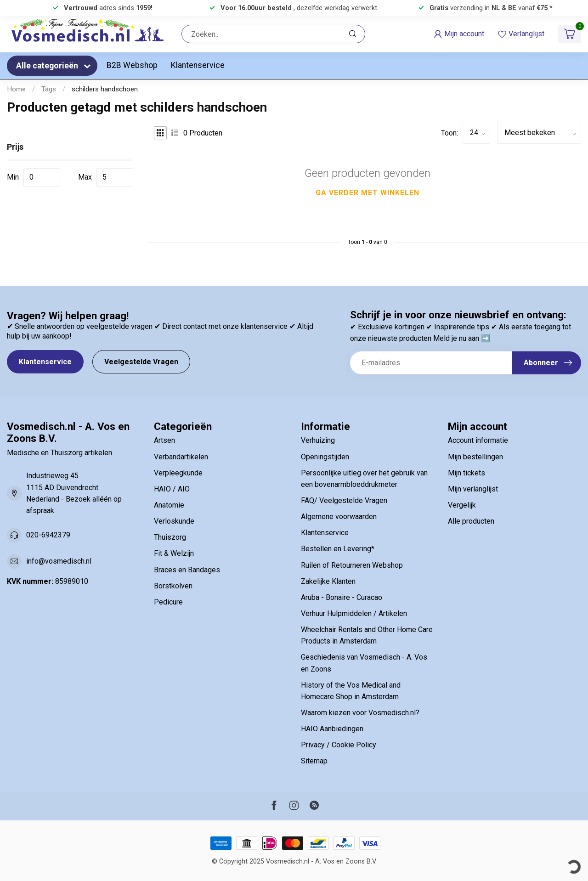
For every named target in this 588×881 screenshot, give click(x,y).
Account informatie (478, 440)
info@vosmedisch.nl (59, 561)
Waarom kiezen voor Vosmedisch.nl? (360, 713)
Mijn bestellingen (475, 457)
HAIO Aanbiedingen (332, 729)
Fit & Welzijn (174, 553)
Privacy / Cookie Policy (339, 745)
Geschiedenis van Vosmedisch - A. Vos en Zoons (364, 663)
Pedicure (168, 602)
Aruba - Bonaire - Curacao (342, 597)
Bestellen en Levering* (338, 549)
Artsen (164, 440)
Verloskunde (174, 521)
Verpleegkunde (178, 473)
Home (16, 89)
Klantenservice (198, 65)
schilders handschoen (105, 89)
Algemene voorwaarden (339, 517)
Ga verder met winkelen (367, 193)
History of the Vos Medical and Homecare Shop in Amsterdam (351, 691)
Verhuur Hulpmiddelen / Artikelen (354, 613)
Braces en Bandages (187, 570)
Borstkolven (173, 586)
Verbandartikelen (181, 457)
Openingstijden (325, 457)
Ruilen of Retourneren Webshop (352, 565)
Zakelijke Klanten (328, 581)
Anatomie (169, 505)
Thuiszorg (170, 537)
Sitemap (314, 761)
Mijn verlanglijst (473, 489)
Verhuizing (318, 440)
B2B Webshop (132, 65)
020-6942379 (48, 535)
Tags (49, 89)
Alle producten (471, 521)
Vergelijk (462, 505)
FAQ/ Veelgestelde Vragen (344, 500)
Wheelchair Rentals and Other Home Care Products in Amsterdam (367, 635)
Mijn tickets (466, 473)
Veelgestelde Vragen (141, 362)
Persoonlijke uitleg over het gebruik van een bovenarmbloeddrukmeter (364, 479)
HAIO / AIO (172, 489)
